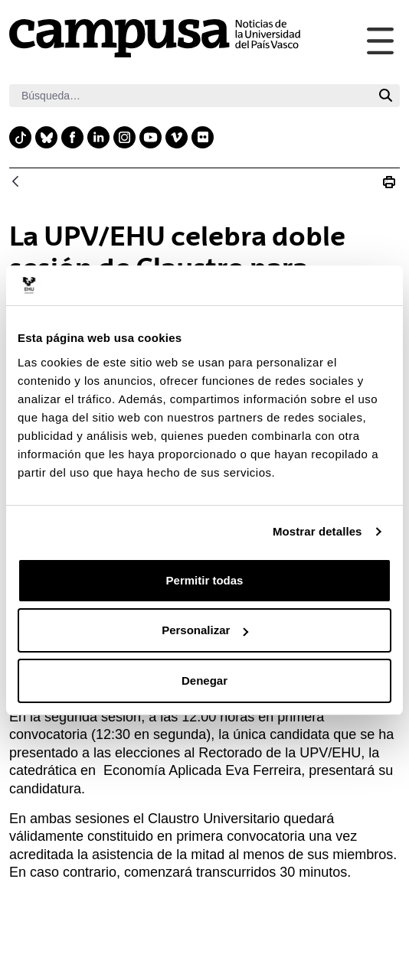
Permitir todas (205, 580)
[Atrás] (15, 182)
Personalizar (205, 630)
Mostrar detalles (317, 531)
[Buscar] (190, 96)
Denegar (204, 680)
